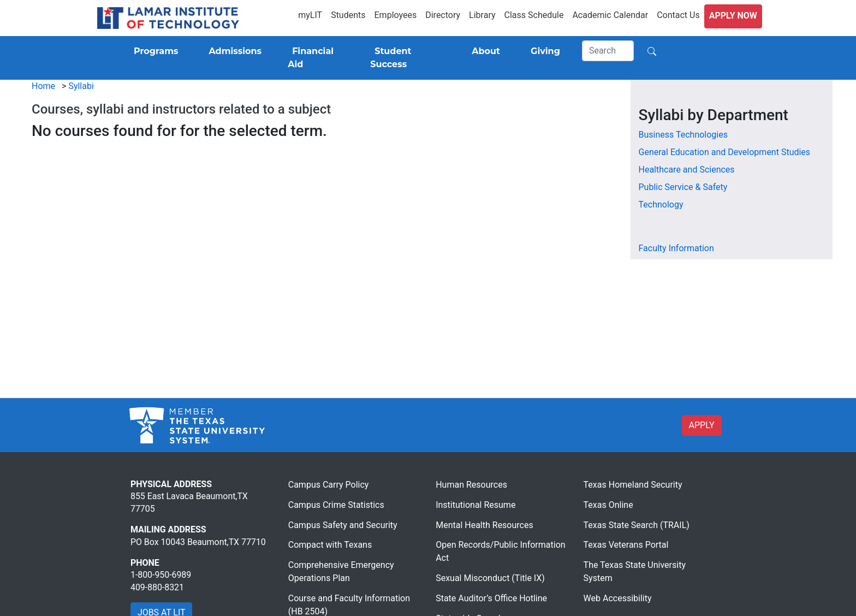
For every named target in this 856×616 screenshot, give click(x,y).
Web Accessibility (618, 598)
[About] (484, 51)
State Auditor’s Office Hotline (491, 598)
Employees (396, 15)
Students (348, 15)
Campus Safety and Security (343, 525)
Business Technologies (683, 135)
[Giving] (543, 51)
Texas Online (608, 505)
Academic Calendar (610, 15)
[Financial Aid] (316, 58)
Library (482, 15)
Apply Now (733, 16)
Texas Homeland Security (633, 485)
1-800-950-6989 (161, 575)
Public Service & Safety (683, 187)
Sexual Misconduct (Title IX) (490, 578)
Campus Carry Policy (329, 485)
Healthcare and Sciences (687, 170)
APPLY (702, 425)
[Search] (608, 51)
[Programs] (154, 51)
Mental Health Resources (485, 525)
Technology (661, 205)
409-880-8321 (157, 587)
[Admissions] (233, 51)
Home (43, 86)
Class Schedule (534, 15)
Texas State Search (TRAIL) (637, 525)
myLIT (310, 15)
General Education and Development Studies (725, 152)
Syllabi (81, 86)
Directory (443, 15)
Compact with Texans (330, 545)
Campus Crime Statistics (336, 505)
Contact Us (678, 15)
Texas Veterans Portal (626, 545)
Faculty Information (676, 248)
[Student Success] (406, 58)
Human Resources (471, 485)
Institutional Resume (475, 505)
